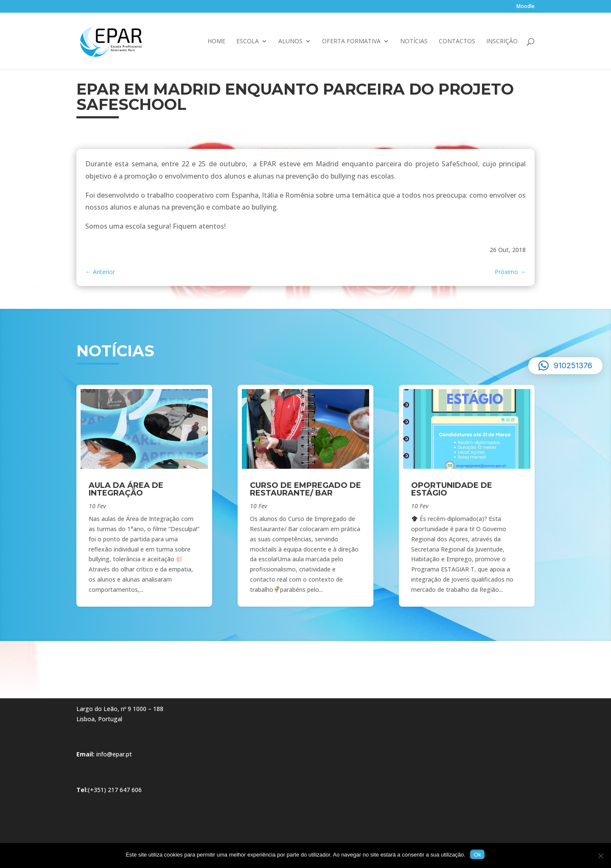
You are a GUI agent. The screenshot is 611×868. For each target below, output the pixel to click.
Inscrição (502, 42)
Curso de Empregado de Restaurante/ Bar (305, 489)
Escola (248, 42)
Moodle (526, 7)
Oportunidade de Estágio (452, 489)
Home (216, 42)
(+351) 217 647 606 (115, 790)
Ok (478, 855)
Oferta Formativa (351, 42)
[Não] (600, 856)
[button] (565, 366)
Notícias (414, 42)
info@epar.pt (114, 754)
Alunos (290, 42)
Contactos (457, 42)
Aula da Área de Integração (126, 489)
